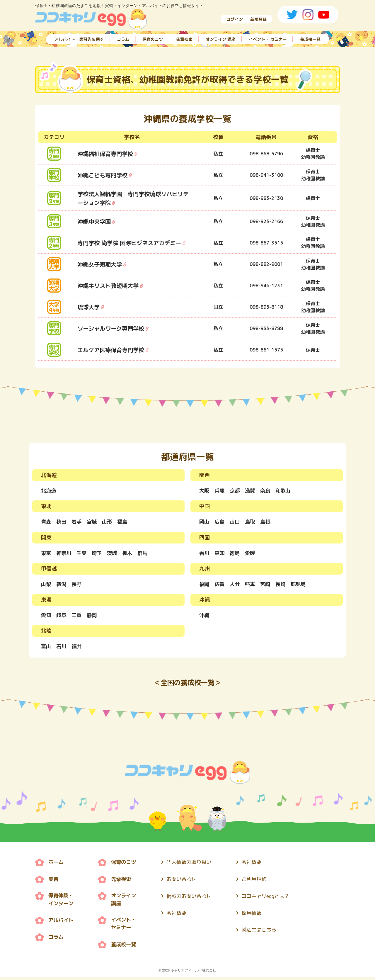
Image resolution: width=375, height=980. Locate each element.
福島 (125, 522)
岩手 (78, 522)
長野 (78, 585)
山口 (236, 522)
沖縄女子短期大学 (101, 264)
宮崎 (268, 585)
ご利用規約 (260, 881)
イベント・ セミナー (268, 39)
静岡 (94, 616)
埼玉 (99, 554)
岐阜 (62, 616)
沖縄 (204, 616)
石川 (62, 648)
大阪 (204, 491)
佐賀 (220, 585)
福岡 (204, 585)
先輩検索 (184, 39)
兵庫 (220, 491)
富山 (46, 648)
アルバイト (62, 922)
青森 (46, 522)
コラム (123, 39)
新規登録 (258, 19)
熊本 (252, 585)
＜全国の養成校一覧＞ (187, 685)
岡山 (204, 522)
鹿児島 (302, 585)
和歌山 (286, 491)
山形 (110, 522)
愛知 (46, 616)
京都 (236, 491)
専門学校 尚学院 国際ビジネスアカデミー (132, 243)
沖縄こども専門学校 (104, 175)
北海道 (49, 491)
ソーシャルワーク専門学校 (112, 328)
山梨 (46, 585)
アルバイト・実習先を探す (79, 39)
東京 (46, 554)
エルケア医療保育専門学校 (112, 350)
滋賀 (252, 491)
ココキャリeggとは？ (273, 898)
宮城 (94, 522)
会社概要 (180, 914)
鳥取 (252, 522)
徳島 (236, 554)
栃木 (131, 554)
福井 (78, 648)
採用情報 (258, 914)
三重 (78, 616)
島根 (268, 522)
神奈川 (65, 554)
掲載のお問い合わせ (193, 898)
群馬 (146, 554)
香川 (204, 554)
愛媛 (252, 554)
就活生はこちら (266, 931)
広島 (220, 522)
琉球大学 (89, 307)
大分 (236, 585)
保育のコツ (153, 39)
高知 (220, 554)
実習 (54, 881)
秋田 (62, 522)
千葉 (83, 554)
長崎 (284, 585)
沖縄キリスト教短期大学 (110, 286)
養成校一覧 (310, 39)
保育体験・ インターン (62, 902)
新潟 (62, 585)
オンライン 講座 (221, 39)
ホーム (56, 864)
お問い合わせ (185, 881)
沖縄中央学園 (95, 221)
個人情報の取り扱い (193, 864)
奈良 (268, 491)
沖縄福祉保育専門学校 (107, 154)
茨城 (115, 554)
